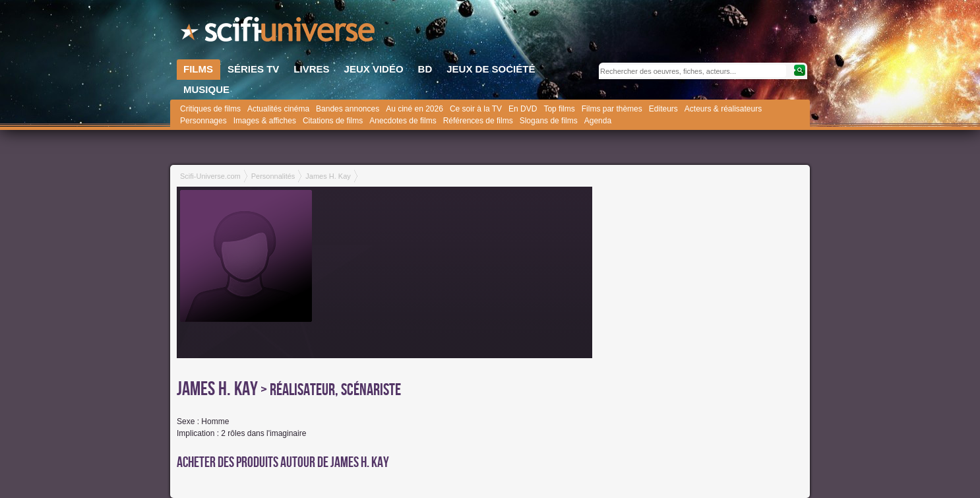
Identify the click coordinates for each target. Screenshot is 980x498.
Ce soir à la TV (476, 109)
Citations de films (333, 121)
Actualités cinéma (278, 109)
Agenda (598, 121)
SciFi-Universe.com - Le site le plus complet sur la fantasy (279, 33)
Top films (559, 109)
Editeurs (663, 109)
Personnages (203, 121)
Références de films (478, 121)
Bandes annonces (348, 109)
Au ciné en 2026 (414, 109)
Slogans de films (549, 121)
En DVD (523, 109)
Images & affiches (265, 121)
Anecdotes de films (403, 121)
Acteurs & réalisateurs (723, 109)
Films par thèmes (612, 109)
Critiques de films (210, 109)
